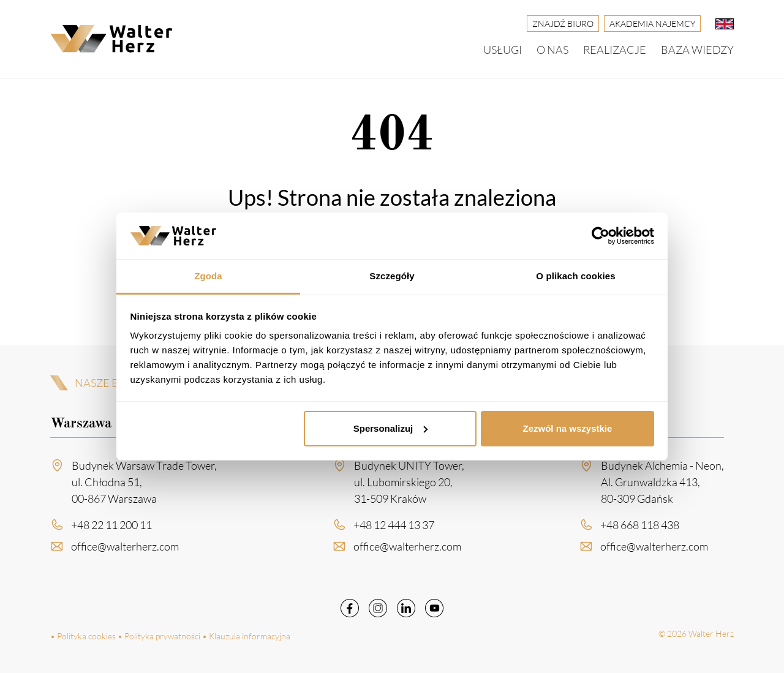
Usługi (503, 50)
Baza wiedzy (697, 50)
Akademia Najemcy (652, 24)
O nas (552, 50)
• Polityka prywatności (159, 636)
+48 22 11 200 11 (111, 529)
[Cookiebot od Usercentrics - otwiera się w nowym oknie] (601, 236)
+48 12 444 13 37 (394, 529)
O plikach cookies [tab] (575, 276)
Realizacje (615, 50)
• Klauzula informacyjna (246, 636)
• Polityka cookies (83, 636)
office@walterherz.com (125, 551)
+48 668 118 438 (640, 529)
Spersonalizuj (391, 428)
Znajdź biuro (563, 24)
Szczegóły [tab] (392, 276)
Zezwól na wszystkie (567, 428)
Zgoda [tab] (208, 276)
